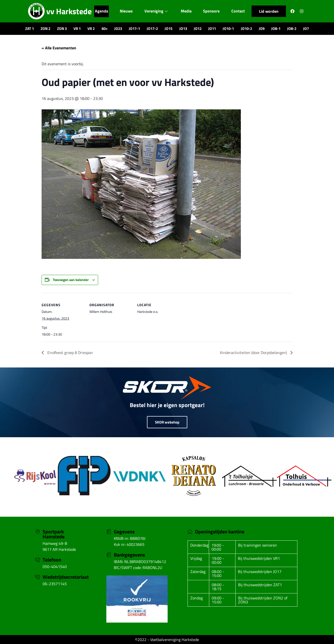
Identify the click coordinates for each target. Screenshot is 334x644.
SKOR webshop (167, 422)
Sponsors (213, 11)
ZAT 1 (30, 29)
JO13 (183, 29)
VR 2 (91, 29)
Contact (239, 11)
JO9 (262, 29)
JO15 (168, 29)
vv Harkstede (69, 11)
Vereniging (156, 11)
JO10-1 (228, 29)
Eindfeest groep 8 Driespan (70, 353)
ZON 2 (45, 29)
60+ (105, 29)
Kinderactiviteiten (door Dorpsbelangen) (254, 353)
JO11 (212, 29)
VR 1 (77, 29)
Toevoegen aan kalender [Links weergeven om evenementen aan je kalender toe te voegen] (71, 280)
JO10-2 (246, 29)
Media (187, 11)
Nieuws (126, 11)
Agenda (100, 11)
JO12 (198, 29)
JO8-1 (276, 29)
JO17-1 (134, 29)
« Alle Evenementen (59, 48)
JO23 (118, 29)
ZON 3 (62, 29)
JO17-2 (152, 29)
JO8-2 (292, 29)
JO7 (306, 29)
